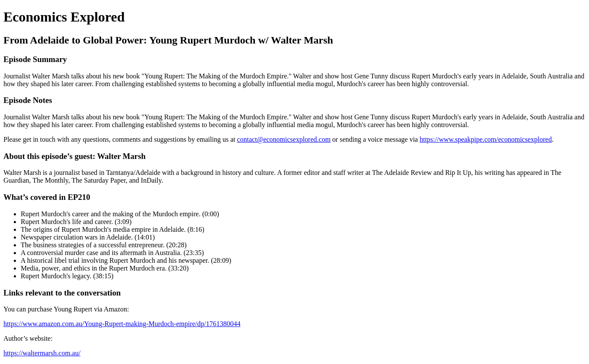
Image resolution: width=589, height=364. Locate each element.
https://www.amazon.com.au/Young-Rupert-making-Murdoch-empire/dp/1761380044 (122, 324)
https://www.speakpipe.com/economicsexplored (486, 139)
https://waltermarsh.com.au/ (42, 353)
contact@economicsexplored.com (284, 139)
